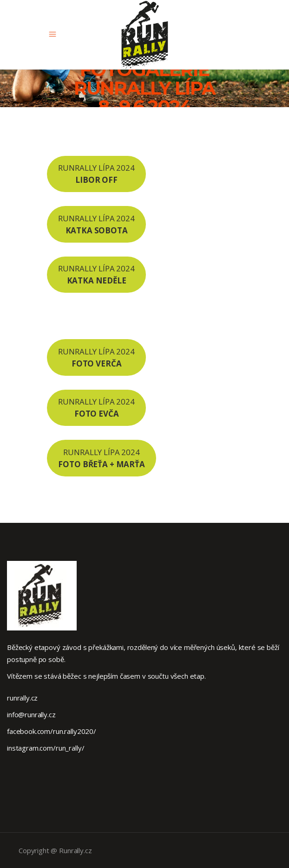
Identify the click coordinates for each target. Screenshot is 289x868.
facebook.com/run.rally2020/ (52, 731)
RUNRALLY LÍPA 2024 (96, 174)
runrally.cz (22, 698)
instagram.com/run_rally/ (46, 748)
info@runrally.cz (31, 714)
